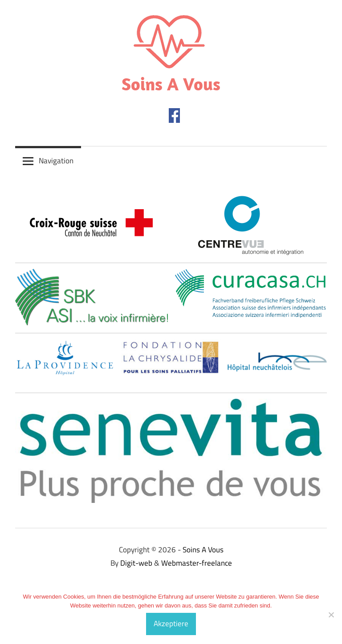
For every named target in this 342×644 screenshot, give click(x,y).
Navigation (56, 161)
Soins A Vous (171, 84)
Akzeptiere (171, 624)
